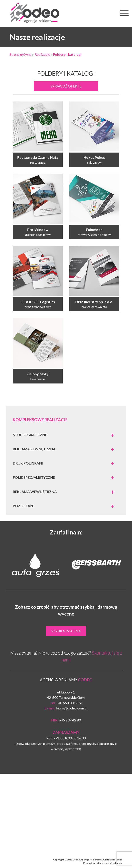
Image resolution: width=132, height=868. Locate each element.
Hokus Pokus (94, 157)
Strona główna (20, 54)
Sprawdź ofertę (66, 86)
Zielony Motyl (38, 374)
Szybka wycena (66, 631)
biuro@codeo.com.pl (72, 708)
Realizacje (42, 54)
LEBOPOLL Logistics (38, 302)
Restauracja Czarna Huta (38, 157)
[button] (124, 14)
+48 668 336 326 (69, 703)
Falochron (94, 229)
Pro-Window (38, 229)
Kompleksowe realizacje (40, 420)
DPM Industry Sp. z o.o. (94, 302)
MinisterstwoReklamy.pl (110, 863)
